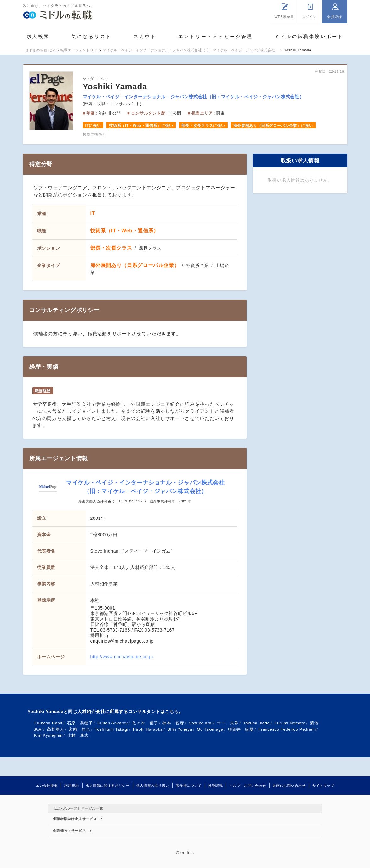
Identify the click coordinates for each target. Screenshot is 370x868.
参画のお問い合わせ (289, 786)
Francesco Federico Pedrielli (287, 729)
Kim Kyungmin (48, 735)
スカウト (145, 36)
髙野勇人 (56, 729)
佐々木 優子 (145, 723)
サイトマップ (323, 786)
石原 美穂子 (80, 723)
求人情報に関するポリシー (108, 786)
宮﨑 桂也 (79, 729)
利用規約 (72, 786)
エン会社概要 (47, 786)
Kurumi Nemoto (290, 723)
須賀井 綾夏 (241, 729)
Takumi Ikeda (256, 723)
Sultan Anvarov (112, 723)
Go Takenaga (210, 729)
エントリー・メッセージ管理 (216, 36)
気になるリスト (91, 36)
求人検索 (38, 36)
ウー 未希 (228, 723)
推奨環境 (216, 786)
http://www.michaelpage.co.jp (122, 657)
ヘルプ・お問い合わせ (248, 786)
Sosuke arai (201, 723)
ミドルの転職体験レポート (309, 36)
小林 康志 (78, 735)
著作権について (188, 786)
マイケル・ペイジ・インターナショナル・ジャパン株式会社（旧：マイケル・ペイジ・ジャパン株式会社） (194, 97)
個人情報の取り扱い (153, 786)
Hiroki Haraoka (148, 729)
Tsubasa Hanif (48, 723)
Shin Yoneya (180, 729)
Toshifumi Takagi (111, 729)
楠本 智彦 (173, 723)
